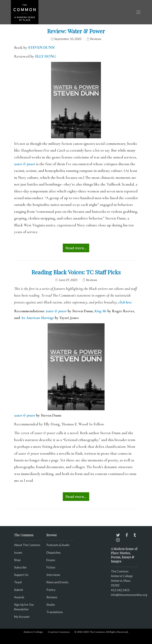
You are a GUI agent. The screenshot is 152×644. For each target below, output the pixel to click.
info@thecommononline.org (129, 595)
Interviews (53, 575)
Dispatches (54, 553)
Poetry (51, 590)
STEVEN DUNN (41, 48)
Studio (51, 605)
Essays (51, 560)
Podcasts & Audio (58, 545)
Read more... (76, 248)
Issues (18, 553)
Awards (19, 597)
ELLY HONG (46, 56)
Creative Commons (59, 632)
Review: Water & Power (76, 31)
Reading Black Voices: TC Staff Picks (76, 272)
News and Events (57, 582)
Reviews (96, 39)
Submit (19, 590)
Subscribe (20, 567)
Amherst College (33, 632)
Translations (55, 612)
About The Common (27, 545)
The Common (120, 571)
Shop (17, 560)
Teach (18, 582)
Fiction (51, 567)
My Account (22, 617)
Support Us (21, 575)
